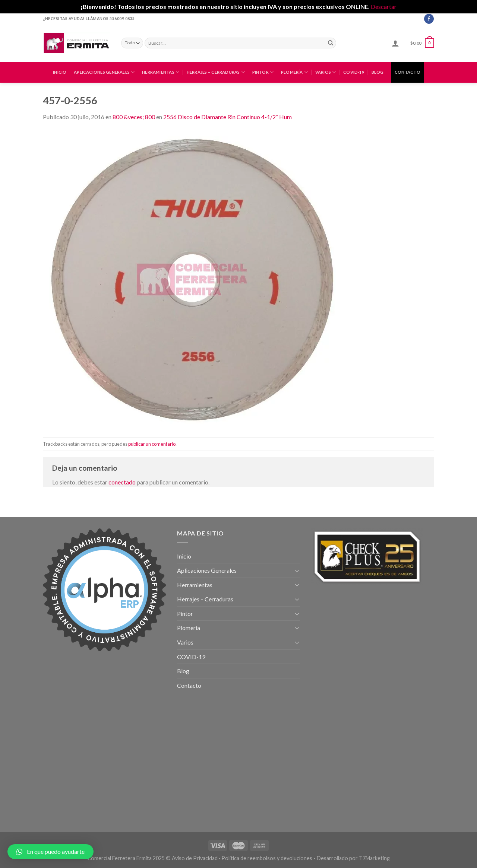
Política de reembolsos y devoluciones (267, 858)
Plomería (294, 72)
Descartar (384, 7)
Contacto (407, 72)
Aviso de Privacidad (195, 858)
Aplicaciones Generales (104, 72)
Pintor (263, 72)
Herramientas (161, 72)
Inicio (60, 72)
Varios (326, 72)
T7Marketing (374, 858)
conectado (122, 482)
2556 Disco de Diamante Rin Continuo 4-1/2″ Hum (228, 117)
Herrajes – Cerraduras (216, 72)
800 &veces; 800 (134, 117)
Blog (378, 72)
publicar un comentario (152, 444)
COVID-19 (354, 72)
